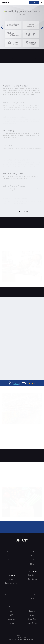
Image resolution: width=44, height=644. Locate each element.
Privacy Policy (22, 637)
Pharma (11, 606)
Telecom (33, 602)
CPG (11, 602)
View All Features (22, 211)
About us (33, 551)
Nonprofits (33, 594)
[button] (42, 27)
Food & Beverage (11, 594)
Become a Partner (11, 583)
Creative (33, 615)
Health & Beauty (33, 623)
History (33, 564)
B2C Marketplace (11, 555)
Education (33, 611)
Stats (33, 559)
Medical (11, 598)
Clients (33, 555)
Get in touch (34, 2)
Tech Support (33, 579)
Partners (11, 579)
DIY (11, 615)
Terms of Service (22, 635)
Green (11, 611)
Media (33, 598)
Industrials (11, 619)
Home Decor (33, 619)
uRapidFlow (11, 559)
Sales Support (33, 575)
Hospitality (33, 606)
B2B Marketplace (11, 551)
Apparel (11, 623)
